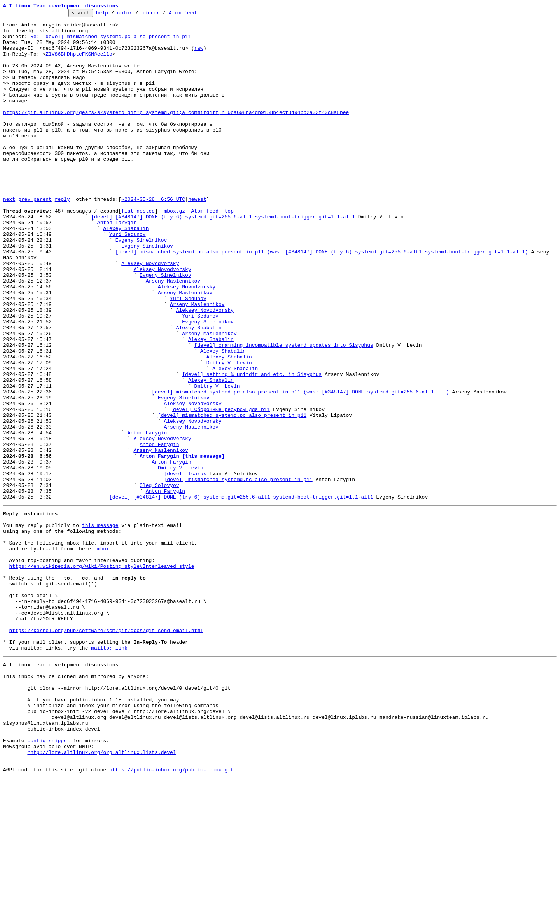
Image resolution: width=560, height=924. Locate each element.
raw (199, 56)
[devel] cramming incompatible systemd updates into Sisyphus (283, 410)
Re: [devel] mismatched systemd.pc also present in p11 (111, 42)
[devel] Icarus (185, 564)
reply (62, 235)
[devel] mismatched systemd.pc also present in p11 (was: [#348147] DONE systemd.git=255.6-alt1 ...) (300, 466)
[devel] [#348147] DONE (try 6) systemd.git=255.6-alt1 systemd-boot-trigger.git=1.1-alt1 (223, 256)
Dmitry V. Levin (229, 431)
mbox (103, 652)
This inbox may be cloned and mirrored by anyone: (76, 803)
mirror (163, 15)
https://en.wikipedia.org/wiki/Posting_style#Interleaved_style (102, 673)
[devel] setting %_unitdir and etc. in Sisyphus (252, 445)
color (137, 15)
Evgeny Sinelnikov (141, 284)
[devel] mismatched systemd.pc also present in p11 (232, 494)
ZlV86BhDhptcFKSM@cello (79, 63)
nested (146, 249)
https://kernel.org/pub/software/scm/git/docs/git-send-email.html (106, 750)
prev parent (35, 235)
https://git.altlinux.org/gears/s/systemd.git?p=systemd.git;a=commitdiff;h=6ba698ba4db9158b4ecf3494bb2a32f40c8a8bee (176, 133)
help (114, 15)
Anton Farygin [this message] (182, 543)
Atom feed (194, 15)
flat (127, 249)
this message (100, 624)
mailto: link (109, 771)
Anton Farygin (117, 263)
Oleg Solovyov (159, 578)
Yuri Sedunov (128, 277)
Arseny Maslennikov (173, 333)
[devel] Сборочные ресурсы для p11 (220, 487)
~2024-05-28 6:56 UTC (153, 235)
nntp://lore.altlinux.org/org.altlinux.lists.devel (101, 894)
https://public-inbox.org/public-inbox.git (171, 915)
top (229, 249)
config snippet (48, 880)
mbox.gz (174, 249)
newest (197, 235)
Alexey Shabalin (126, 270)
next (9, 235)
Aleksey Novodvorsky (150, 312)
